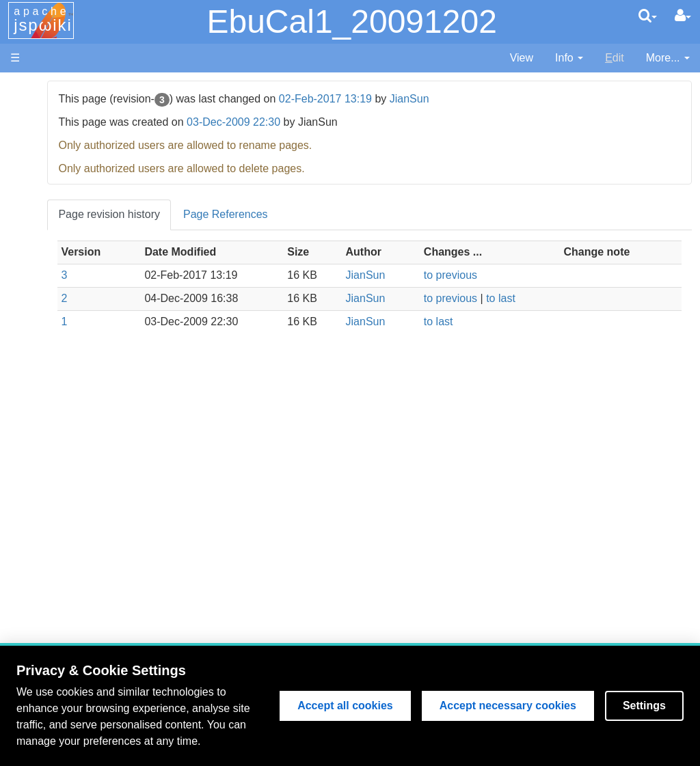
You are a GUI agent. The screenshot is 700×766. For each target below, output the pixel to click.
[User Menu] (683, 16)
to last (548, 298)
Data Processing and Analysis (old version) (92, 367)
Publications (80, 336)
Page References (338, 214)
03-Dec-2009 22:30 (346, 122)
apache (43, 20)
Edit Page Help (87, 545)
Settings (644, 706)
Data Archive (82, 304)
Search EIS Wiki (90, 428)
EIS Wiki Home (87, 180)
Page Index (78, 460)
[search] (648, 16)
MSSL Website (86, 103)
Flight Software (87, 227)
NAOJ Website (86, 119)
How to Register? (93, 491)
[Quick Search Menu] (648, 16)
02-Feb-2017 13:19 (437, 99)
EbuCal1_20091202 (351, 22)
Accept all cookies (345, 706)
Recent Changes (91, 444)
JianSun (522, 99)
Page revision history (222, 214)
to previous (498, 275)
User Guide (78, 529)
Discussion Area (90, 320)
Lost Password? (90, 507)
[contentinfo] (569, 58)
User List (72, 475)
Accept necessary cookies (508, 706)
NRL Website (82, 134)
